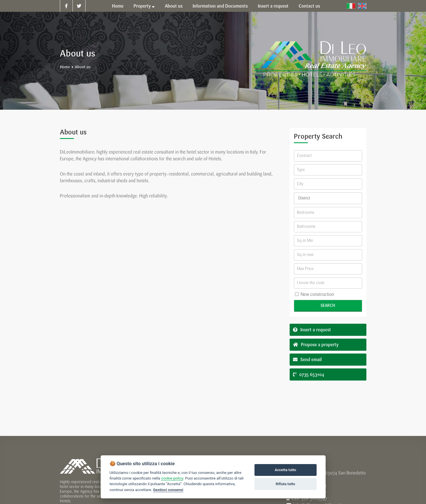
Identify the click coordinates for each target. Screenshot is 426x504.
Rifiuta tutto (285, 484)
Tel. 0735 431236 (306, 492)
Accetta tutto (285, 470)
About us (83, 67)
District (304, 198)
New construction (315, 294)
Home (65, 67)
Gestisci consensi (168, 490)
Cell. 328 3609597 (307, 499)
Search (328, 305)
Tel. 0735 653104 (306, 485)
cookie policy (172, 478)
